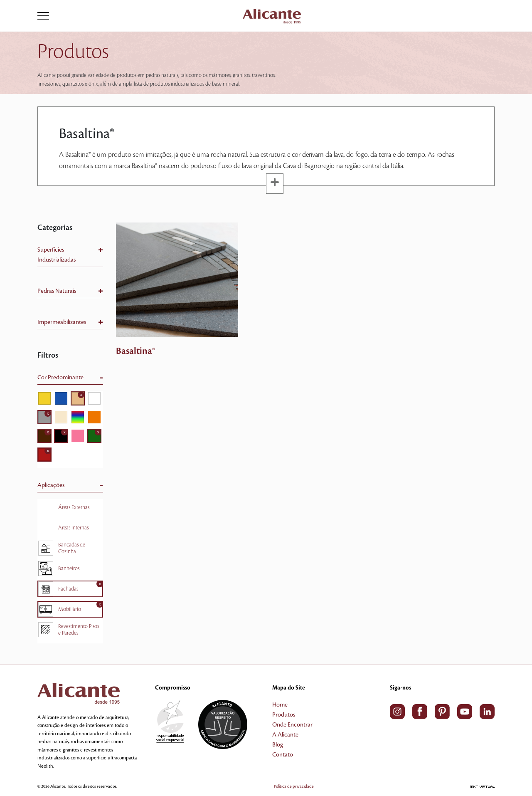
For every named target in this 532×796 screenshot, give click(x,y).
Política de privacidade (294, 786)
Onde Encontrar (292, 725)
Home (280, 705)
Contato (283, 755)
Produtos (284, 715)
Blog (278, 745)
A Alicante (285, 735)
